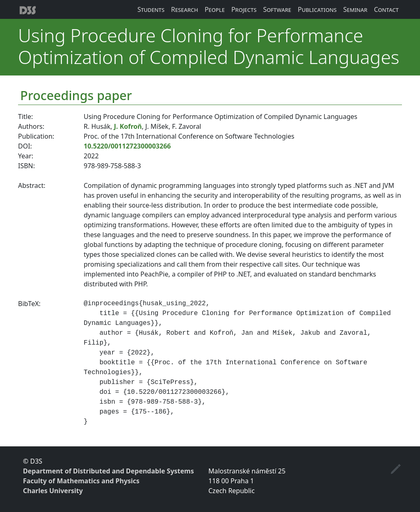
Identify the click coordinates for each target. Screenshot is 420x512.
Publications (317, 9)
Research (185, 9)
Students (151, 9)
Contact (386, 9)
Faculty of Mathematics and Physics (81, 481)
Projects (244, 9)
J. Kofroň (128, 126)
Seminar (355, 9)
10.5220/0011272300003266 (127, 146)
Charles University (53, 491)
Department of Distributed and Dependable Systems (108, 471)
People (215, 9)
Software (277, 9)
